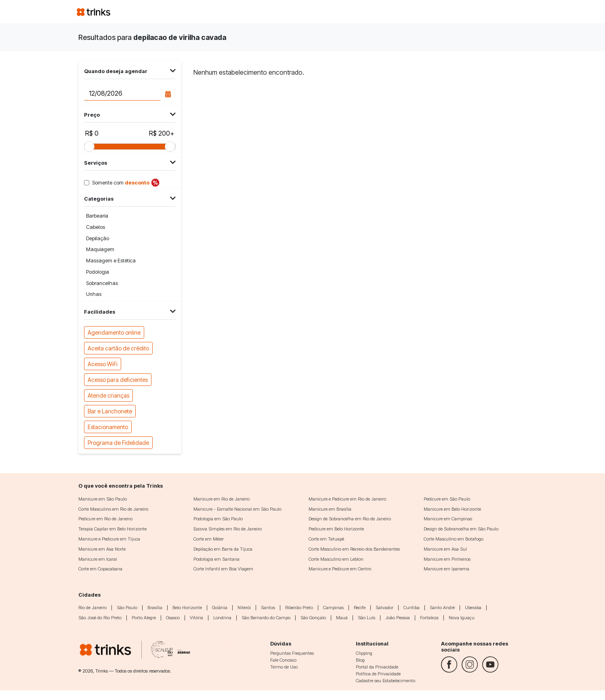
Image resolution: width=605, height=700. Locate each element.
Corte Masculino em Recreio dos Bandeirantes (354, 549)
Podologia (98, 272)
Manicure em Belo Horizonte (452, 509)
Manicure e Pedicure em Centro (340, 569)
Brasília (155, 608)
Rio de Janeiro (92, 608)
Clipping (364, 653)
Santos (268, 608)
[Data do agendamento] (122, 94)
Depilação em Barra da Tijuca (223, 549)
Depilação (98, 238)
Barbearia (97, 216)
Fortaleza (429, 618)
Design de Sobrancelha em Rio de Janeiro (350, 519)
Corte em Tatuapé (326, 539)
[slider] (89, 147)
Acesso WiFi (103, 364)
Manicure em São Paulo (103, 499)
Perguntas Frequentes (292, 653)
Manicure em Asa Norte (102, 549)
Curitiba (412, 608)
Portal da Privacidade (377, 667)
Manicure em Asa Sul (445, 549)
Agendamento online (114, 332)
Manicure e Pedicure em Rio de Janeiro (347, 499)
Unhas (94, 294)
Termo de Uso (284, 667)
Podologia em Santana (216, 559)
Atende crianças (108, 395)
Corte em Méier (209, 539)
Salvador (384, 608)
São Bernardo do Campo (266, 618)
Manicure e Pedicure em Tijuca (109, 539)
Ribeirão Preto (299, 608)
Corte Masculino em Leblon (336, 559)
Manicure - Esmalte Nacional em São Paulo (237, 509)
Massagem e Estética (111, 261)
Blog (360, 660)
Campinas (333, 608)
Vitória (196, 618)
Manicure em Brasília (330, 509)
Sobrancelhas (102, 283)
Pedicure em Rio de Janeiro (105, 519)
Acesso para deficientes (118, 379)
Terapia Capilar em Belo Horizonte (112, 529)
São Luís (367, 618)
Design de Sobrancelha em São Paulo (461, 529)
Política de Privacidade (378, 674)
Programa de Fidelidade (118, 442)
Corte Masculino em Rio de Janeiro (113, 509)
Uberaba (473, 608)
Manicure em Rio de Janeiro (222, 499)
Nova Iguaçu (462, 618)
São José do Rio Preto (100, 618)
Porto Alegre (144, 618)
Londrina (222, 618)
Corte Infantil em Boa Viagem (223, 569)
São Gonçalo (313, 618)
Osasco (173, 618)
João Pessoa (398, 618)
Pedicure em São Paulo (447, 499)
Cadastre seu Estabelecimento (385, 681)
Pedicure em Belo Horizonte (336, 529)
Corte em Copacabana (100, 569)
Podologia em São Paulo (218, 519)
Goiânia (220, 608)
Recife (360, 608)
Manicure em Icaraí (98, 559)
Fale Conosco (283, 660)
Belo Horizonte (187, 608)
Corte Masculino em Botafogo (454, 539)
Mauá (342, 618)
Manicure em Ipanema (446, 569)
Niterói (244, 608)
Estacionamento (108, 426)
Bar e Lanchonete (110, 411)
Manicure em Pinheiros (447, 559)
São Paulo (127, 608)
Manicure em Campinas (448, 519)
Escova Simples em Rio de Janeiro (228, 529)
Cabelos (96, 227)
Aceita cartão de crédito (118, 348)
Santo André (442, 608)
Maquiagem (100, 249)
